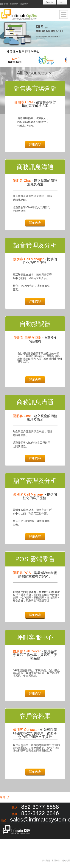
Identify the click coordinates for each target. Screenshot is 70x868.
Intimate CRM (15, 830)
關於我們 (24, 4)
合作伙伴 (4, 4)
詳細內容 (35, 144)
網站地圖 (66, 860)
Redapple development (22, 845)
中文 (62, 2)
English (49, 2)
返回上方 (5, 797)
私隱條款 (56, 860)
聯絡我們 (14, 4)
